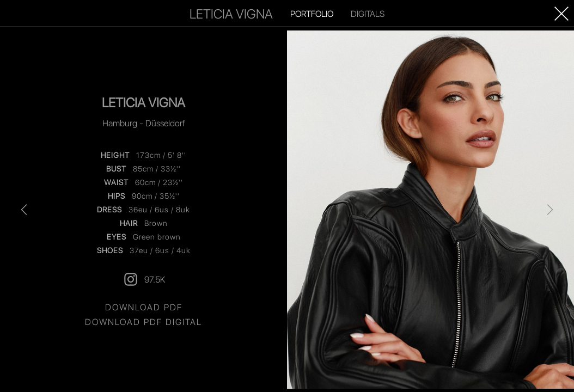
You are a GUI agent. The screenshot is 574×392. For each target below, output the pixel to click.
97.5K (144, 279)
